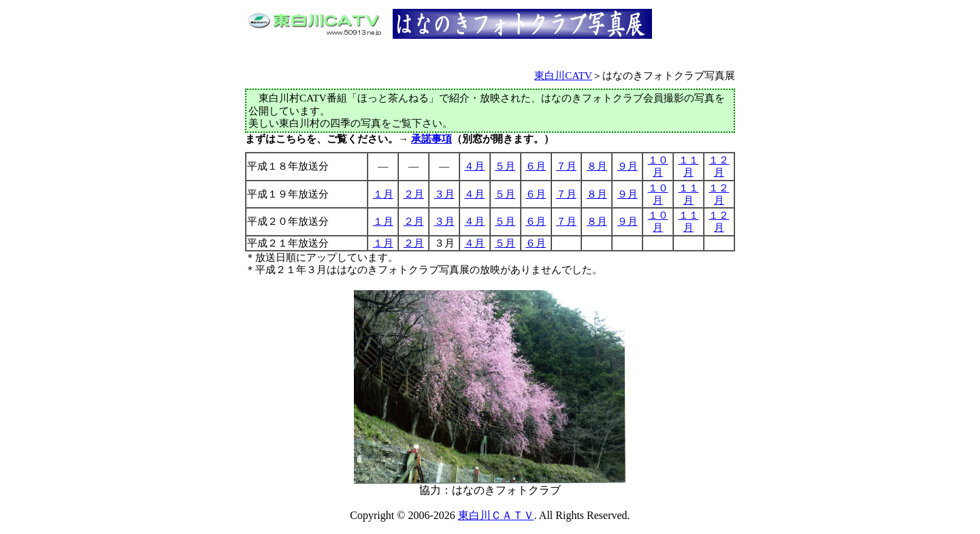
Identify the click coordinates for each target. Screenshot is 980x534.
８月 (597, 166)
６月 (536, 166)
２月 (414, 194)
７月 (566, 166)
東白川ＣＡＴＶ (496, 515)
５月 (505, 166)
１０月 (658, 166)
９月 (627, 166)
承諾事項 (431, 139)
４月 (474, 166)
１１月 (689, 166)
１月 (383, 194)
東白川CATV (563, 75)
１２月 (719, 166)
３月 (444, 194)
